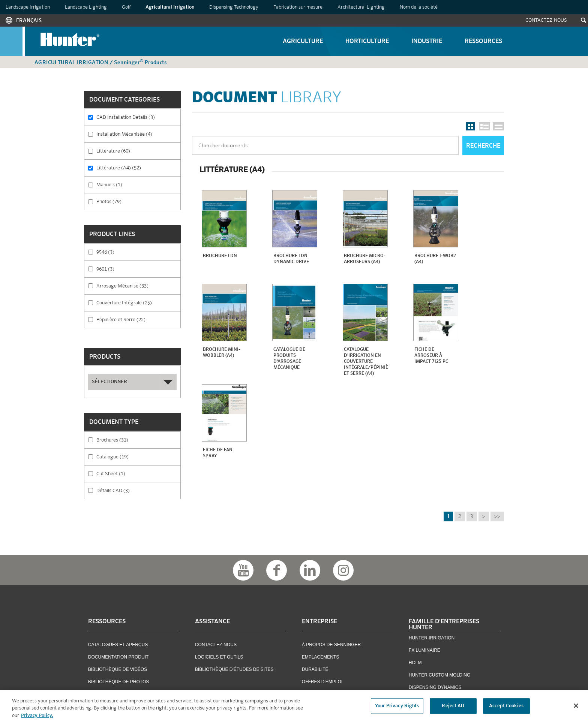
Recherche (483, 146)
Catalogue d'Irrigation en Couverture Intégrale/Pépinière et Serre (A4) (366, 362)
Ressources (483, 42)
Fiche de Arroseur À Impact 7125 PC (431, 356)
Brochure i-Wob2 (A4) (435, 259)
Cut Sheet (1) (134, 473)
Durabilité (315, 669)
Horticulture (367, 42)
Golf (126, 7)
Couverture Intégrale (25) (138, 305)
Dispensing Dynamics (435, 687)
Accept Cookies (506, 709)
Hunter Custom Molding (439, 675)
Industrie (427, 42)
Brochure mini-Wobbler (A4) (222, 353)
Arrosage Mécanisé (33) (138, 288)
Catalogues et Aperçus (118, 645)
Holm (415, 663)
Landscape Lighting (86, 7)
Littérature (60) (137, 151)
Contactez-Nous (546, 20)
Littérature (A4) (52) (138, 170)
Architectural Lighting (361, 7)
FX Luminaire (424, 650)
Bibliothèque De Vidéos (118, 669)
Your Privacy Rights (397, 709)
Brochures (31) (136, 440)
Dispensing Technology (234, 7)
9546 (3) (123, 252)
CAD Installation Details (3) (138, 120)
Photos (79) (129, 201)
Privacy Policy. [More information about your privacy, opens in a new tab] (37, 719)
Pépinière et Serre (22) (138, 322)
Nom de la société (419, 7)
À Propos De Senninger (331, 645)
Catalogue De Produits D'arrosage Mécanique (289, 359)
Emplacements (320, 657)
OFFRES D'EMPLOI (322, 682)
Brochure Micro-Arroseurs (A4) (365, 259)
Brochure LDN (220, 256)
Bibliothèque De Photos (118, 682)
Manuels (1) (131, 184)
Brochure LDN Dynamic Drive (291, 259)
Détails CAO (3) (138, 493)
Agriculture (303, 42)
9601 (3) (123, 269)
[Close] (576, 709)
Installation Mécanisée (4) (138, 137)
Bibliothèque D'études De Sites (234, 669)
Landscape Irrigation (28, 7)
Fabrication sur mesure (298, 7)
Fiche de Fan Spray (218, 453)
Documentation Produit (118, 657)
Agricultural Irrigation (170, 7)
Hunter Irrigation (432, 638)
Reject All (453, 709)
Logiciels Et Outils (219, 657)
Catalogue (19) (136, 457)
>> (497, 516)
